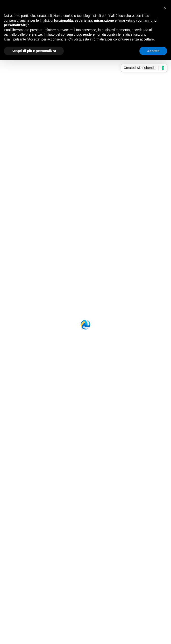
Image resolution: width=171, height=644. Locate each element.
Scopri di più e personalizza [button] (34, 51)
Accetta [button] (153, 51)
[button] (165, 8)
